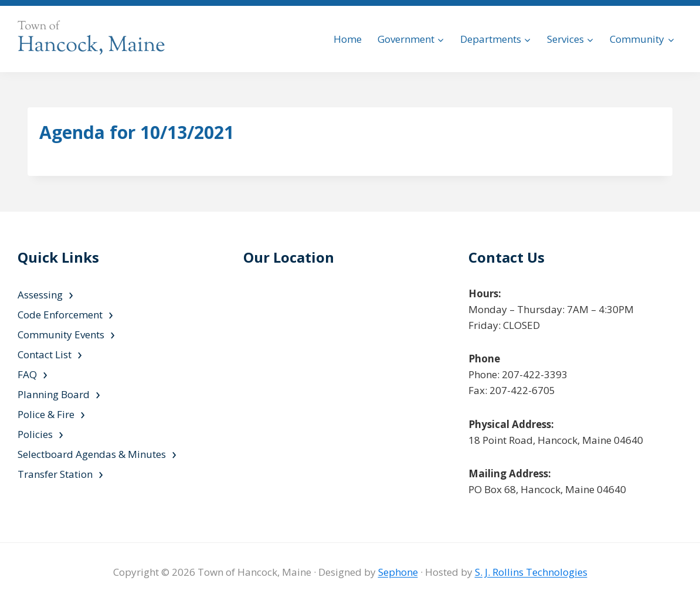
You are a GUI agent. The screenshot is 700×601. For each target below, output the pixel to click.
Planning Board (54, 394)
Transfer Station (55, 474)
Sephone (398, 572)
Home (348, 39)
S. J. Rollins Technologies (531, 572)
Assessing (40, 295)
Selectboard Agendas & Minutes (92, 454)
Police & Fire (46, 414)
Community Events (61, 335)
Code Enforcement (60, 315)
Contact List (45, 354)
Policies (35, 434)
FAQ (27, 374)
